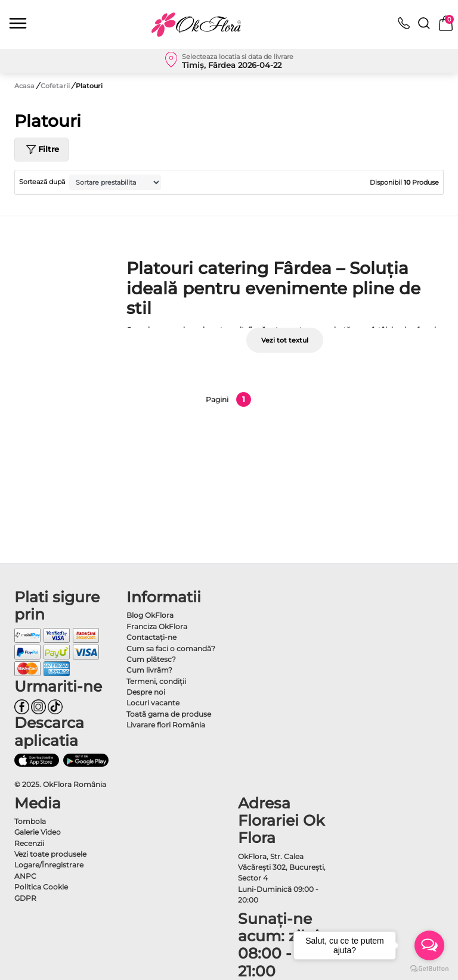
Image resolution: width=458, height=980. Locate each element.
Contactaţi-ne (151, 637)
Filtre (41, 150)
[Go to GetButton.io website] (429, 968)
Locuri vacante (153, 703)
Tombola (30, 821)
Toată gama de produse (169, 714)
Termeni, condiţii (156, 681)
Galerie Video (38, 832)
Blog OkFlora (150, 615)
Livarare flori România (166, 725)
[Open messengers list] (429, 945)
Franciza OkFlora (157, 626)
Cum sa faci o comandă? (171, 648)
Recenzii (29, 843)
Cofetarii (56, 86)
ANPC (25, 876)
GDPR (25, 898)
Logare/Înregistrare (49, 865)
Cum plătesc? (151, 659)
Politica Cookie (41, 887)
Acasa (24, 86)
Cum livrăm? (149, 670)
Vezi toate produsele (50, 854)
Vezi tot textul (285, 340)
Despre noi (146, 692)
